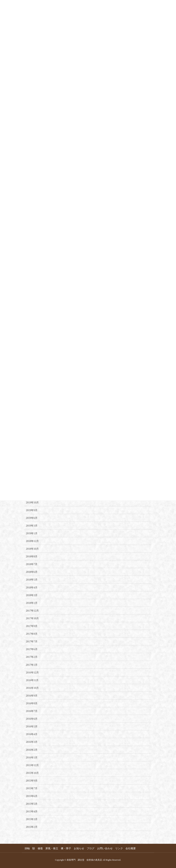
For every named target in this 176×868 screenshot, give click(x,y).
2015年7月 (32, 788)
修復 (40, 848)
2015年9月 (32, 781)
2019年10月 (32, 503)
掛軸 (27, 848)
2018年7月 (32, 564)
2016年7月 (32, 711)
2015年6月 (32, 796)
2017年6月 (32, 649)
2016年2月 (32, 750)
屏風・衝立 (52, 848)
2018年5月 (32, 580)
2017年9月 (32, 626)
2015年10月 (32, 773)
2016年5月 (32, 727)
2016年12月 (32, 673)
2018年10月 (32, 549)
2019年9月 (32, 510)
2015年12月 (32, 765)
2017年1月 (32, 665)
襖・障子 (67, 848)
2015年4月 (32, 812)
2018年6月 (32, 572)
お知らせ (80, 848)
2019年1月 (32, 533)
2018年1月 (32, 603)
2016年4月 (32, 734)
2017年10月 (32, 618)
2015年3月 (32, 819)
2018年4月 (32, 588)
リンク (120, 848)
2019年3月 (32, 526)
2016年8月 (32, 703)
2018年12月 (32, 541)
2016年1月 (32, 758)
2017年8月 (32, 634)
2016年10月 (32, 688)
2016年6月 (32, 719)
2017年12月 (32, 611)
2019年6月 (32, 518)
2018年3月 (32, 595)
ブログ (91, 848)
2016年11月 (32, 680)
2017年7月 (32, 642)
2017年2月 (32, 657)
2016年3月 (32, 742)
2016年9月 (32, 696)
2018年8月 (32, 557)
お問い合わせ (106, 848)
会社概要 (132, 848)
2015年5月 (32, 804)
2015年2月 (32, 827)
